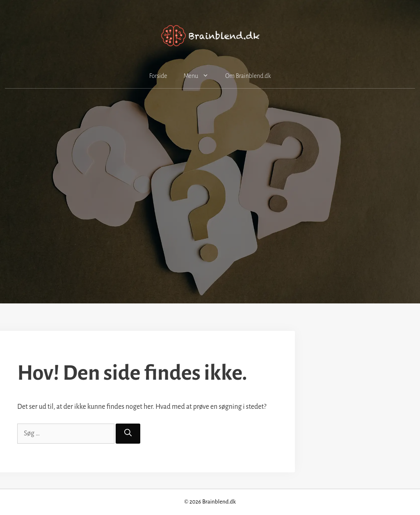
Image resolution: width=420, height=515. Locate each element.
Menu (200, 76)
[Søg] (128, 434)
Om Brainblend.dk (248, 76)
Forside (158, 76)
